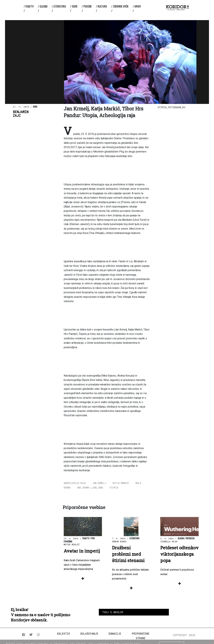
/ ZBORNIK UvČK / (120, 9)
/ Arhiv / (137, 9)
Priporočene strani (141, 636)
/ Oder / (74, 9)
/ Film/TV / (29, 9)
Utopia (114, 488)
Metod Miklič (72, 544)
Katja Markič (121, 483)
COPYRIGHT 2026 (184, 635)
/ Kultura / (101, 9)
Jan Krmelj (99, 483)
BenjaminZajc (21, 114)
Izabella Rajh (169, 541)
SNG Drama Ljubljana (90, 488)
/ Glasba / (43, 9)
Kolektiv (64, 634)
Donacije (115, 634)
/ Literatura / (59, 9)
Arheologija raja (75, 483)
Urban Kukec (119, 541)
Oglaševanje (89, 634)
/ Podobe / (87, 9)
